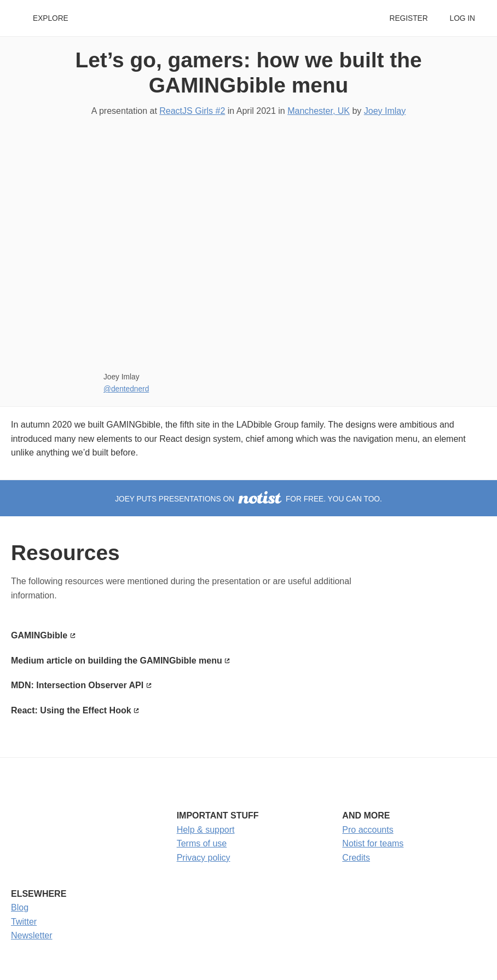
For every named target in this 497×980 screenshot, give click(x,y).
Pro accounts (368, 830)
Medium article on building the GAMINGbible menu (117, 661)
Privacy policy (204, 858)
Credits (356, 858)
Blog (20, 907)
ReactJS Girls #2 (192, 111)
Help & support (206, 830)
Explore (51, 18)
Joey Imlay (385, 111)
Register (408, 18)
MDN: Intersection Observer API (77, 685)
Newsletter (32, 935)
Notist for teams (373, 843)
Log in (463, 18)
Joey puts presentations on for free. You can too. (248, 499)
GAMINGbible (39, 635)
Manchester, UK (319, 111)
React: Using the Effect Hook (71, 710)
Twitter (24, 922)
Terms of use (202, 843)
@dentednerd (126, 389)
